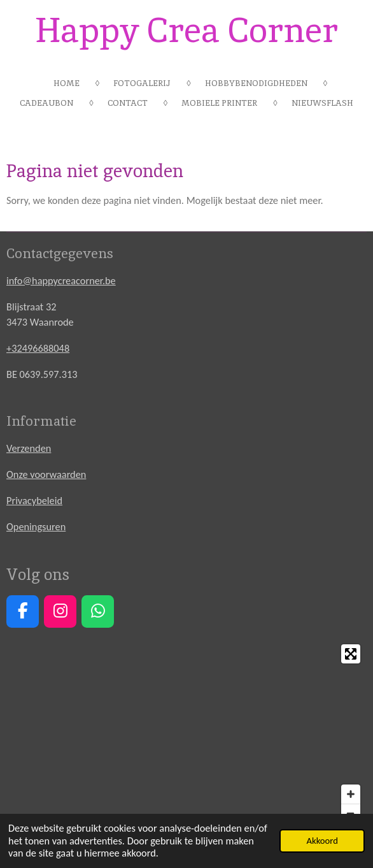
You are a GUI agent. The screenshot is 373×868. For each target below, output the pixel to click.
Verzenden (29, 448)
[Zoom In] (351, 794)
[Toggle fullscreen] (351, 654)
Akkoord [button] (322, 841)
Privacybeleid (34, 500)
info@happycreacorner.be (61, 280)
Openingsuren (36, 526)
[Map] (186, 734)
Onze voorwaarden (46, 474)
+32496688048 (38, 348)
